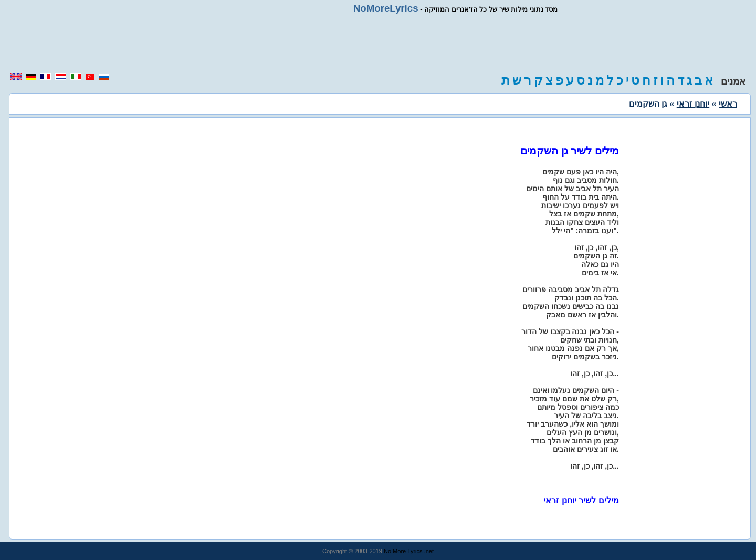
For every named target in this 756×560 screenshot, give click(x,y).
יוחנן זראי (693, 104)
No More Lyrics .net (409, 551)
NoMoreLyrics (386, 8)
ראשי (728, 104)
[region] (378, 43)
